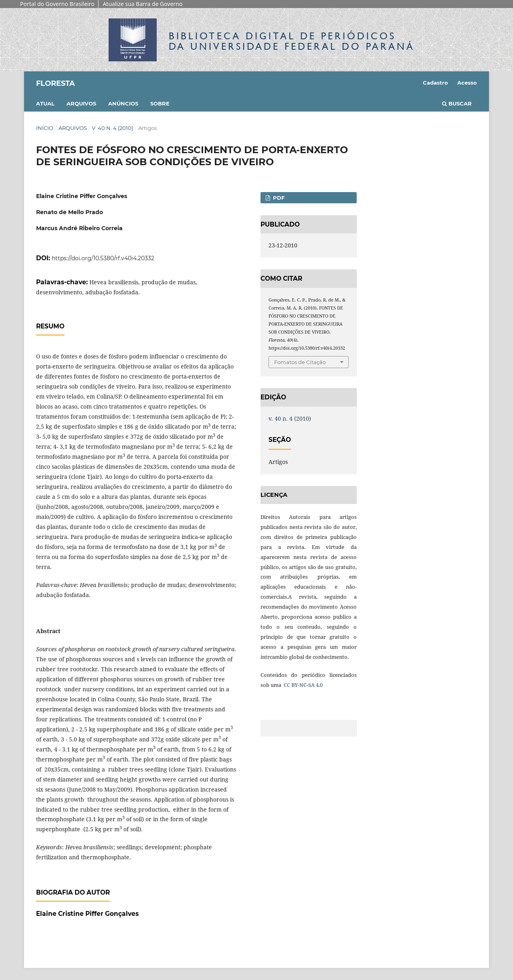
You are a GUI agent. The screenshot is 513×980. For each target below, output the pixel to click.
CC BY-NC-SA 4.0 (303, 685)
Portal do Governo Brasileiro (57, 4)
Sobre (160, 103)
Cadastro (435, 83)
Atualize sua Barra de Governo (142, 4)
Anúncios (123, 103)
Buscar (457, 103)
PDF (278, 198)
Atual (45, 103)
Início (45, 128)
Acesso (467, 83)
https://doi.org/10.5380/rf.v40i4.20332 (103, 258)
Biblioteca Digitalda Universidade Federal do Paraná (292, 41)
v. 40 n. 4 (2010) (112, 128)
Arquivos (81, 103)
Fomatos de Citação (300, 362)
